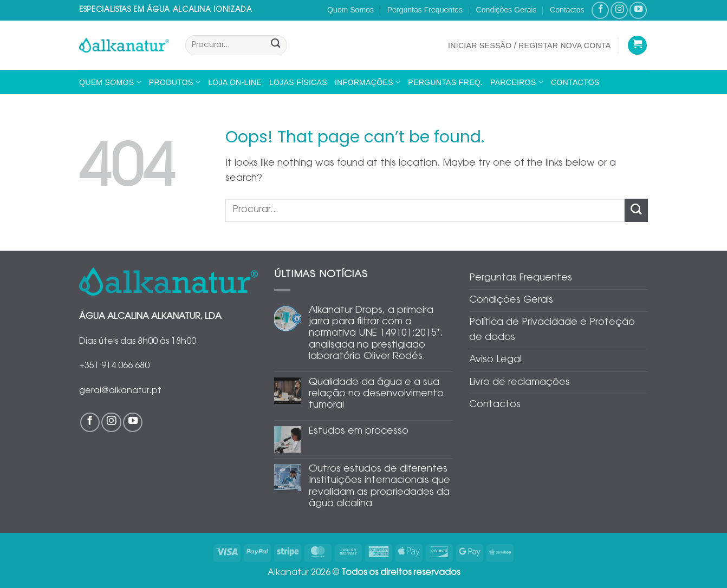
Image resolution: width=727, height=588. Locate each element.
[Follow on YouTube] (638, 10)
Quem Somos (350, 10)
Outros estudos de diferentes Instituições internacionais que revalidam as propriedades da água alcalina (379, 486)
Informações (368, 82)
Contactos (567, 10)
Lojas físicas (298, 82)
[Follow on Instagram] (619, 10)
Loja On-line (235, 82)
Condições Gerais (507, 10)
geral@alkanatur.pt (120, 391)
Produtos (175, 82)
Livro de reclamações (520, 383)
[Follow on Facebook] (600, 10)
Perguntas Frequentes (425, 10)
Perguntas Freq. (445, 82)
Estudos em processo (359, 432)
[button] (529, 45)
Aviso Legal (495, 360)
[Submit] (275, 45)
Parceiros (517, 82)
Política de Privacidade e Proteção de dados (552, 330)
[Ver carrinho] (637, 45)
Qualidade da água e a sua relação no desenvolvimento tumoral (376, 394)
